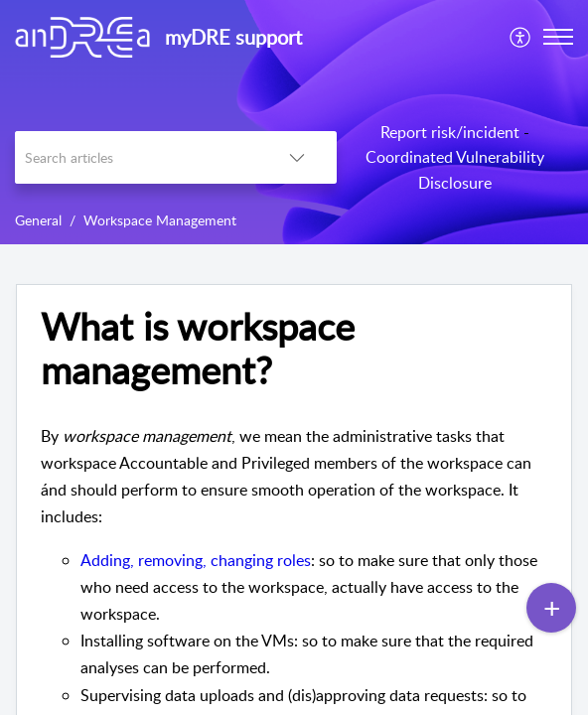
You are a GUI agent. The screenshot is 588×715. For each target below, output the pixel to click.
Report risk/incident (450, 132)
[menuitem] (521, 37)
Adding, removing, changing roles (196, 560)
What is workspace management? (198, 349)
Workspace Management (160, 220)
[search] (136, 157)
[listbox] (297, 157)
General (38, 220)
